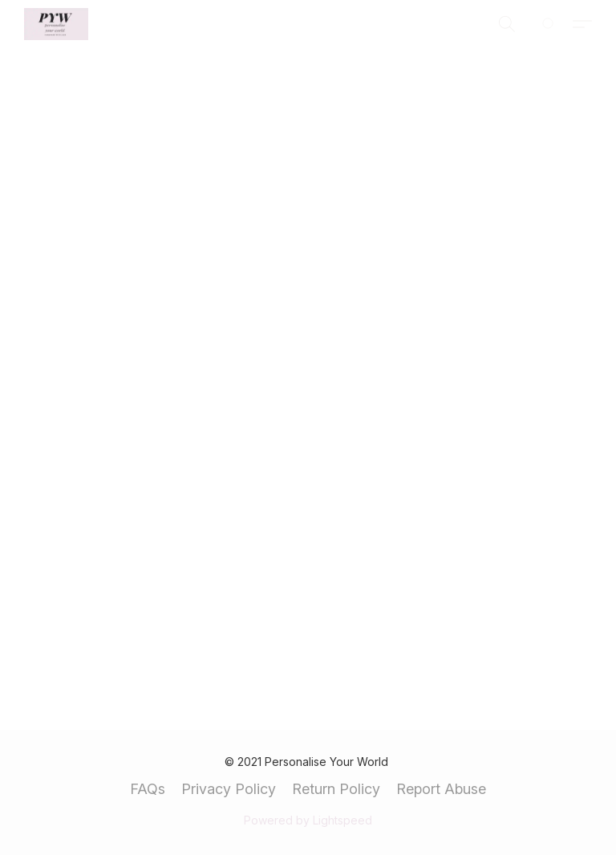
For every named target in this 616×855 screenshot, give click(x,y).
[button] (56, 24)
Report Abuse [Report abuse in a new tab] (441, 789)
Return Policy (336, 789)
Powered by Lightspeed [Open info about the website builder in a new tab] (308, 820)
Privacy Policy (229, 789)
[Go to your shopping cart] (557, 24)
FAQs (148, 789)
